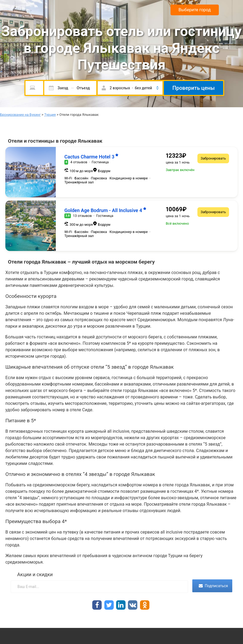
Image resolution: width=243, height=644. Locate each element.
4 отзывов (79, 162)
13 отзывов (82, 216)
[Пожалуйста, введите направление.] (34, 88)
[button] (130, 88)
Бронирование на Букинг (20, 115)
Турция (50, 115)
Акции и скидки (35, 574)
